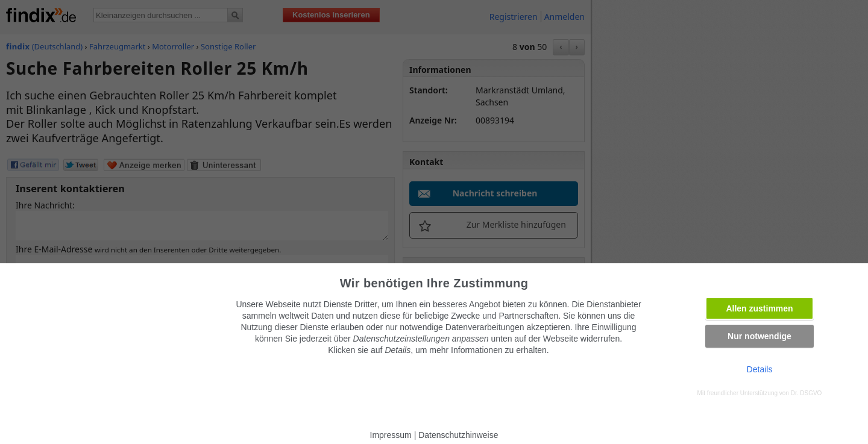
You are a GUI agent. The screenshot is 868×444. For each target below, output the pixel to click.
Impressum (391, 435)
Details (760, 369)
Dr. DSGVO (807, 393)
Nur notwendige (759, 336)
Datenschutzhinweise (458, 435)
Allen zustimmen (759, 308)
